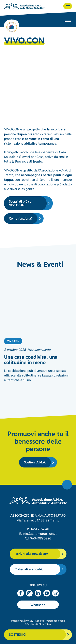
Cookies (39, 620)
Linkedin (38, 593)
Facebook (21, 593)
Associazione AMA (24, 6)
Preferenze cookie (56, 620)
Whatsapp (38, 605)
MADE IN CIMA (43, 624)
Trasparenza (17, 620)
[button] (68, 6)
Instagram (29, 593)
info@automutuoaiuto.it (40, 533)
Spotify (55, 593)
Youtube (47, 593)
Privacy (29, 620)
